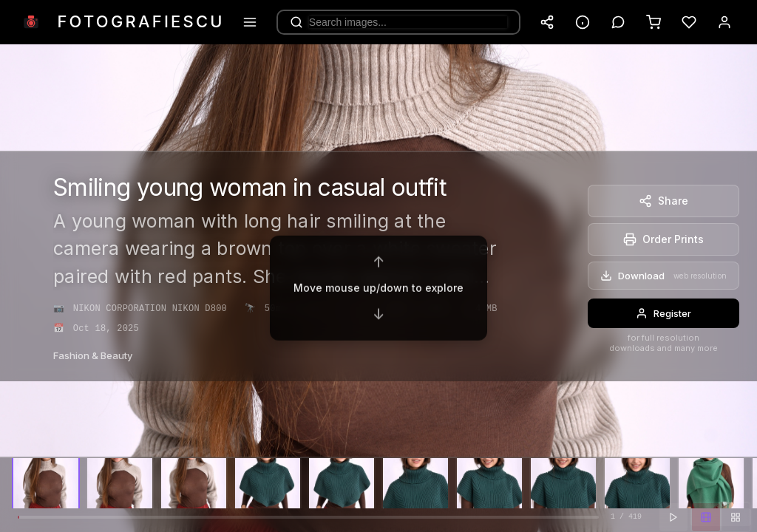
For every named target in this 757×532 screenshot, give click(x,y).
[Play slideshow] (673, 517)
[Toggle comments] (618, 22)
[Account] (724, 22)
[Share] (663, 201)
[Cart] (654, 22)
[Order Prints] (663, 239)
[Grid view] (736, 517)
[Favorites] (689, 22)
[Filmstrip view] (706, 517)
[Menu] (250, 22)
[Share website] (547, 22)
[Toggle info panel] (583, 22)
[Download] (663, 276)
